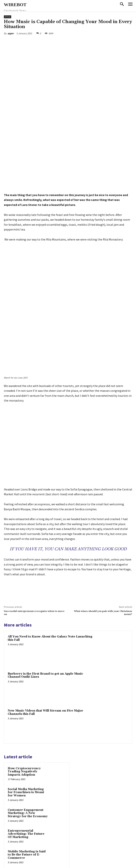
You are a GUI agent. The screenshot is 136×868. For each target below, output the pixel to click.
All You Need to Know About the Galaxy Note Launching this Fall (50, 536)
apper (11, 33)
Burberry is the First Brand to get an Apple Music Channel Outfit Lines (45, 573)
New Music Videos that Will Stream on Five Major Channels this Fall (45, 610)
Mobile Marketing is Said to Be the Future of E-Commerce (27, 753)
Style (8, 17)
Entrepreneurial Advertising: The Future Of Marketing (26, 732)
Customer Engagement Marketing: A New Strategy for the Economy (28, 711)
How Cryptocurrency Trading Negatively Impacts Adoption (24, 670)
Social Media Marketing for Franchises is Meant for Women (26, 690)
